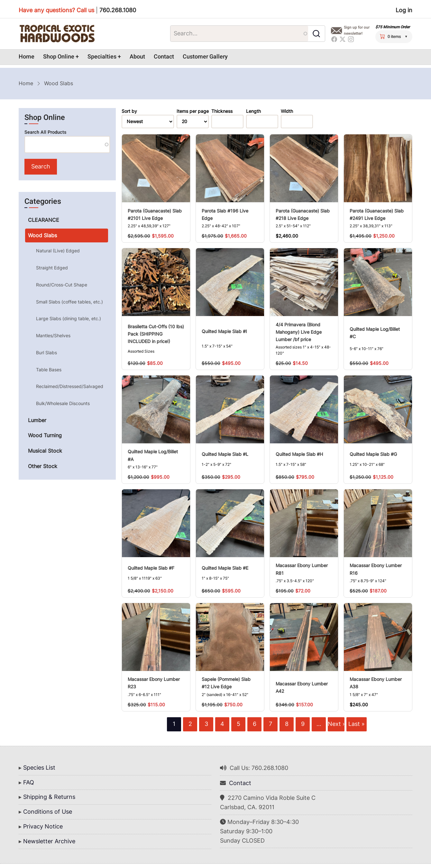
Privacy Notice (43, 826)
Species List (39, 768)
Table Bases (49, 370)
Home (27, 57)
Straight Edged (52, 268)
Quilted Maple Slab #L (225, 454)
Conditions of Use (48, 812)
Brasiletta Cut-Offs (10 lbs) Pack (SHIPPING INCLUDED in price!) (156, 334)
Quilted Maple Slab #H (299, 454)
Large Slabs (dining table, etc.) (69, 318)
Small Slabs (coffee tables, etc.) (69, 302)
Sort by (129, 111)
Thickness (222, 111)
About (137, 57)
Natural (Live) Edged (58, 251)
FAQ (29, 782)
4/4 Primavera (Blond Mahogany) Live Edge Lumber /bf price (299, 332)
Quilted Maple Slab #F (151, 568)
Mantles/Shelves (53, 335)
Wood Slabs (42, 235)
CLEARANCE (44, 220)
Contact (164, 57)
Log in (404, 10)
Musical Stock (45, 451)
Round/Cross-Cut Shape (62, 285)
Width (287, 111)
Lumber (37, 420)
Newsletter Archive (49, 841)
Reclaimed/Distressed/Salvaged (70, 386)
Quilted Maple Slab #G (373, 454)
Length (253, 111)
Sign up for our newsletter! (357, 30)
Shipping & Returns (49, 797)
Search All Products (45, 132)
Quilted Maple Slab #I (224, 331)
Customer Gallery (205, 57)
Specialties (102, 57)
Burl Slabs (46, 353)
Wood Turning (45, 435)
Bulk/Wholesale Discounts (63, 403)
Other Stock (43, 466)
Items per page (193, 111)
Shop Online (59, 57)
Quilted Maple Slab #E (225, 568)
